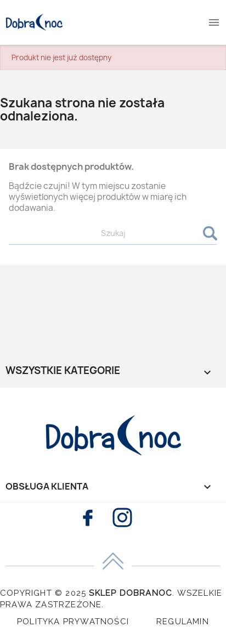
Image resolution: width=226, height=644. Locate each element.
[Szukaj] (113, 234)
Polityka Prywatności (73, 622)
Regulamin (183, 622)
